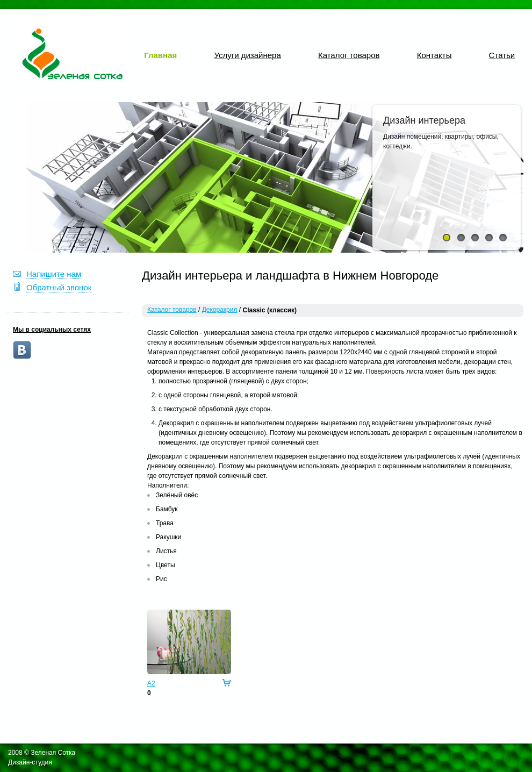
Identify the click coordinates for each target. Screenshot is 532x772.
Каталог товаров (349, 55)
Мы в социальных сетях (52, 330)
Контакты (434, 55)
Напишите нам (54, 274)
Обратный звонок (59, 287)
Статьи (502, 55)
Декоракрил (220, 310)
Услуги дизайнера (247, 55)
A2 (151, 683)
